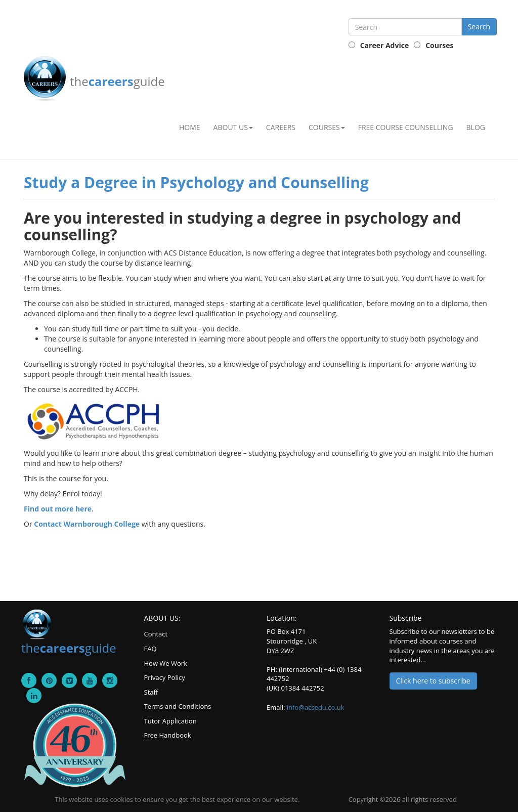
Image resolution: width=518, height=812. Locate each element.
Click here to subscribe (433, 681)
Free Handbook (168, 735)
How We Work (166, 663)
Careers (281, 127)
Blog (476, 127)
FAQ (150, 649)
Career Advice (385, 45)
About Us (233, 127)
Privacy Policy (165, 677)
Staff (151, 692)
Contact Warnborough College (87, 524)
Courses (439, 45)
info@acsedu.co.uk (316, 707)
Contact (156, 634)
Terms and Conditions (178, 706)
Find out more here (58, 509)
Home (190, 127)
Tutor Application (170, 721)
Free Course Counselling (406, 127)
